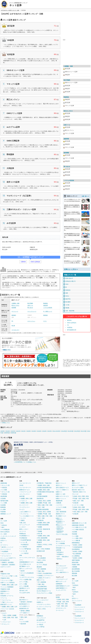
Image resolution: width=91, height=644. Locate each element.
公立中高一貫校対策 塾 (43, 529)
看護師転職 (59, 501)
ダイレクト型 (6, 485)
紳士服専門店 (41, 620)
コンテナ (23, 518)
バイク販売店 (23, 547)
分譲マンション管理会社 (8, 582)
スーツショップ (41, 622)
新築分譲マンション (6, 604)
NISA (2, 523)
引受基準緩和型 (78, 547)
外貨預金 (70, 327)
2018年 (39, 431)
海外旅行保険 (4, 501)
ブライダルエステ (61, 566)
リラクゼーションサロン (44, 604)
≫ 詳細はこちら (5, 423)
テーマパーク (60, 610)
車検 (21, 555)
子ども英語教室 (41, 558)
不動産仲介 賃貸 (5, 589)
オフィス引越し (24, 582)
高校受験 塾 (40, 498)
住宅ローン (4, 540)
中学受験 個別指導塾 (43, 525)
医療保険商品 (76, 543)
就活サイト (59, 485)
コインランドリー (25, 494)
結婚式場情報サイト (62, 588)
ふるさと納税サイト (25, 512)
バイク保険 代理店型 (78, 530)
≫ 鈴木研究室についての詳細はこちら (25, 462)
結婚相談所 (59, 584)
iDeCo (74, 590)
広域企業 (76, 503)
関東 (67, 599)
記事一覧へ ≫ (85, 196)
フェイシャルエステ (62, 568)
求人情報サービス (61, 516)
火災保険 (3, 498)
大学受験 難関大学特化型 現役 (45, 492)
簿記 (43, 571)
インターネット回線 (78, 505)
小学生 (50, 545)
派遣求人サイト (60, 514)
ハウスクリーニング (25, 492)
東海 (8, 585)
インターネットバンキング (8, 536)
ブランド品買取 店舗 (25, 580)
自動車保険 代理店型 (78, 525)
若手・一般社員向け (63, 557)
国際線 (28, 611)
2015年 (49, 431)
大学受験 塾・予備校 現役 (44, 483)
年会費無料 (5, 551)
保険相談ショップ (6, 514)
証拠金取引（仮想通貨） (9, 565)
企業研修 (58, 550)
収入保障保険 (77, 554)
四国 (74, 501)
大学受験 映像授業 (42, 496)
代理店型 (4, 488)
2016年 (44, 431)
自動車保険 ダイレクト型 (79, 523)
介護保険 (74, 567)
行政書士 (41, 576)
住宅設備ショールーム (7, 596)
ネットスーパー (24, 505)
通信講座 (39, 567)
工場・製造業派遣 (61, 512)
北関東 (9, 615)
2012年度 (77, 431)
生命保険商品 (76, 549)
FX (68, 325)
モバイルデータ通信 (78, 488)
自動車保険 (4, 483)
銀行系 (4, 547)
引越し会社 (23, 523)
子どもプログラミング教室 (44, 593)
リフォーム (4, 598)
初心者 (13, 326)
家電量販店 (40, 616)
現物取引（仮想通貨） (8, 562)
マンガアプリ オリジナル (27, 577)
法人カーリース (60, 541)
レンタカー (23, 527)
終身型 (75, 545)
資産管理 (45, 305)
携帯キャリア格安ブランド (80, 485)
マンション (5, 576)
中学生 (45, 545)
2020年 (29, 431)
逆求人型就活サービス (62, 488)
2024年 (8, 431)
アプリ (45, 321)
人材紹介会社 (60, 529)
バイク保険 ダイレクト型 (79, 527)
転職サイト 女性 (61, 494)
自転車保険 (4, 496)
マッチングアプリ (61, 590)
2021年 (23, 431)
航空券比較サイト (25, 604)
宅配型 (23, 520)
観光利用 (23, 624)
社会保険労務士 (48, 573)
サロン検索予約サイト (62, 572)
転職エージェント (61, 498)
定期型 (80, 545)
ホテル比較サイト (25, 606)
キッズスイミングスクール (44, 607)
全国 (66, 606)
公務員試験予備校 (42, 589)
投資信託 (45, 315)
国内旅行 (23, 602)
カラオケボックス (61, 608)
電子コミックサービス (26, 569)
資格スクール (41, 580)
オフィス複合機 (24, 586)
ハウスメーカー (6, 622)
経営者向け (60, 552)
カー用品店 (40, 625)
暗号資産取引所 (72, 330)
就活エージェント (61, 483)
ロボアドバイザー (6, 567)
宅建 (39, 571)
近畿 (12, 585)
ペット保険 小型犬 (77, 538)
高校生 (40, 545)
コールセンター (15, 330)
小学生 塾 (39, 534)
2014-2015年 (56, 431)
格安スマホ (83, 492)
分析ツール (30, 305)
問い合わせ (30, 308)
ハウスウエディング (62, 579)
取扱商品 (45, 303)
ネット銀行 (4, 534)
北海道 (40, 501)
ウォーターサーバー (25, 483)
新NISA (24, 262)
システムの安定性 (48, 308)
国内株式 (14, 315)
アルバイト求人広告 (62, 534)
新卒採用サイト (60, 522)
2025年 (3, 431)
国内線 (23, 611)
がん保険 (3, 509)
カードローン (4, 545)
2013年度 (70, 431)
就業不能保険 (76, 560)
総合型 (23, 571)
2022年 (18, 431)
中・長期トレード (48, 311)
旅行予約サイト (24, 600)
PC (12, 321)
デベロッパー (6, 624)
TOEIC (40, 573)
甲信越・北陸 (47, 503)
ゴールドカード (6, 556)
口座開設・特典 (15, 303)
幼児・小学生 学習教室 (43, 549)
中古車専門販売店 (26, 540)
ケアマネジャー (49, 576)
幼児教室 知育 (41, 551)
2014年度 (64, 431)
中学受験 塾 (40, 520)
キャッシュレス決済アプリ (8, 558)
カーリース (23, 531)
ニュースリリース (26, 633)
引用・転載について (55, 633)
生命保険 (3, 505)
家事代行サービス (25, 490)
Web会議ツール (60, 548)
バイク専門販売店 (26, 549)
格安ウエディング (61, 581)
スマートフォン (31, 321)
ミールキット (23, 501)
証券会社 (4, 525)
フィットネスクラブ (42, 600)
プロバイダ (75, 494)
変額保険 (74, 573)
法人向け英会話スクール (44, 591)
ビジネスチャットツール (63, 546)
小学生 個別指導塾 (42, 538)
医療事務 (43, 569)
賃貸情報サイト (5, 591)
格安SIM (76, 492)
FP (39, 569)
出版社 (23, 575)
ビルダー (4, 613)
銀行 (3, 527)
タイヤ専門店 (41, 627)
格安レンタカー (24, 529)
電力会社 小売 (23, 590)
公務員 (40, 578)
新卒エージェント (61, 525)
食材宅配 (22, 496)
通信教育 (39, 542)
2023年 (13, 431)
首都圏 (4, 585)
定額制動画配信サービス (26, 562)
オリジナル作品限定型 (27, 573)
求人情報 (64, 633)
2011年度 (83, 431)
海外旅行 (30, 602)
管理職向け (60, 554)
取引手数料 (30, 303)
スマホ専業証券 (5, 530)
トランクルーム (24, 514)
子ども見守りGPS (25, 593)
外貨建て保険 (76, 565)
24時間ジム (40, 602)
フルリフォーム (6, 600)
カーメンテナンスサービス (27, 558)
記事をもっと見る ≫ (71, 269)
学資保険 (3, 512)
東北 (5, 615)
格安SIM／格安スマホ (78, 490)
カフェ (21, 560)
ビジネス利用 (25, 622)
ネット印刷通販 (60, 543)
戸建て (11, 576)
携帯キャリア (76, 483)
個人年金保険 (76, 571)
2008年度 (13, 433)
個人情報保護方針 (36, 633)
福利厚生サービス (25, 588)
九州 (16, 585)
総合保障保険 (76, 569)
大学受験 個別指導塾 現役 (44, 488)
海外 (26, 617)
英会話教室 (40, 562)
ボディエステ (60, 570)
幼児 (39, 560)
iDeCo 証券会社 (36, 262)
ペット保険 (4, 503)
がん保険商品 (76, 556)
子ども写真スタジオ (25, 564)
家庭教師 (39, 547)
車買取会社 (23, 534)
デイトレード (15, 311)
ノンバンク (10, 547)
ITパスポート (47, 578)
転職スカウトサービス (62, 496)
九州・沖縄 (41, 507)
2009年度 (7, 433)
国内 (22, 617)
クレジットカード (6, 549)
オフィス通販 (23, 584)
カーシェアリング (25, 525)
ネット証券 (4, 521)
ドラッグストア (41, 618)
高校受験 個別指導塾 (43, 509)
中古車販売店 (23, 538)
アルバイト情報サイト (62, 490)
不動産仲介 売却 (5, 574)
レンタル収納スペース (27, 516)
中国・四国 (14, 617)
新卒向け (60, 559)
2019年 (34, 431)
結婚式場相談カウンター (63, 586)
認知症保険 (75, 562)
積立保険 (74, 576)
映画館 (58, 597)
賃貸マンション (5, 593)
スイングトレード (32, 311)
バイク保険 (4, 490)
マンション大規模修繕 (7, 587)
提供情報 (14, 308)
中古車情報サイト (25, 536)
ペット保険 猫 (76, 540)
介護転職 (58, 503)
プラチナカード (79, 612)
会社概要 (18, 633)
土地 (16, 576)
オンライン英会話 (42, 565)
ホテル (21, 619)
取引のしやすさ (15, 305)
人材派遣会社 (60, 532)
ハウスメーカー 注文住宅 (7, 609)
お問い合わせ (45, 633)
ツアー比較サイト (25, 613)
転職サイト (59, 492)
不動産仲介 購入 (5, 578)
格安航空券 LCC (24, 608)
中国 (87, 498)
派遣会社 (58, 509)
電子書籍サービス (25, 566)
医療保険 (3, 507)
